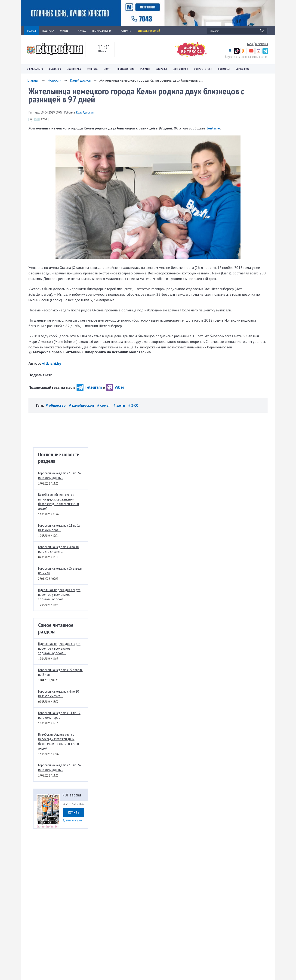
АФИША (82, 31)
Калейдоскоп (80, 80)
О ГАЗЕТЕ (66, 31)
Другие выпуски (72, 820)
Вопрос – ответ (203, 69)
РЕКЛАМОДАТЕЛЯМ (103, 31)
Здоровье (162, 69)
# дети (120, 405)
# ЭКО (133, 405)
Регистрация (262, 44)
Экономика (74, 69)
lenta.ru (213, 128)
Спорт (107, 69)
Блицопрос (242, 69)
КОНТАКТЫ (126, 31)
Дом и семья (181, 69)
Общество (55, 69)
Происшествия (126, 69)
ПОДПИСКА (48, 31)
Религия (145, 69)
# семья (104, 405)
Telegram (89, 387)
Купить (74, 812)
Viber (115, 387)
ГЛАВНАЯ (31, 31)
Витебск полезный (149, 31)
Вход (250, 44)
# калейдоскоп (82, 405)
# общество (56, 405)
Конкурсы (224, 69)
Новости (55, 80)
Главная (33, 80)
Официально (35, 69)
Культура (92, 69)
